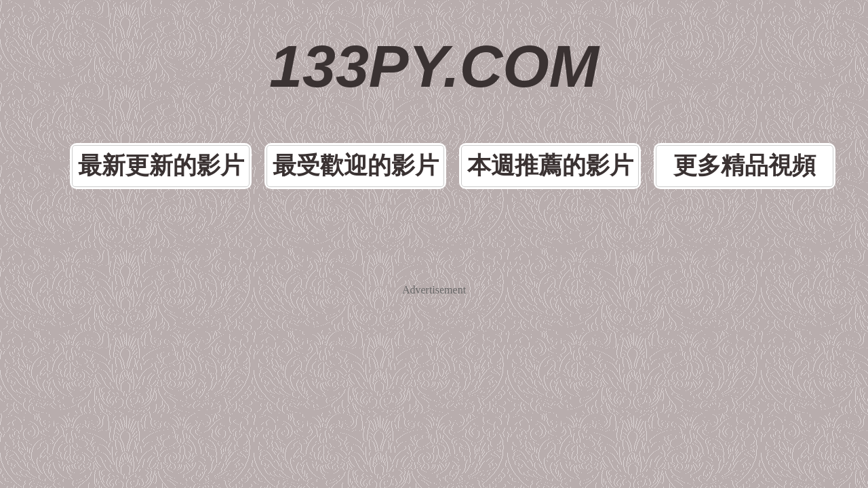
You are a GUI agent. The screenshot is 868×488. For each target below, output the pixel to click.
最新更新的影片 (225, 104)
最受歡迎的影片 (376, 104)
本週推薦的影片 (526, 104)
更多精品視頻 (677, 104)
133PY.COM (434, 41)
